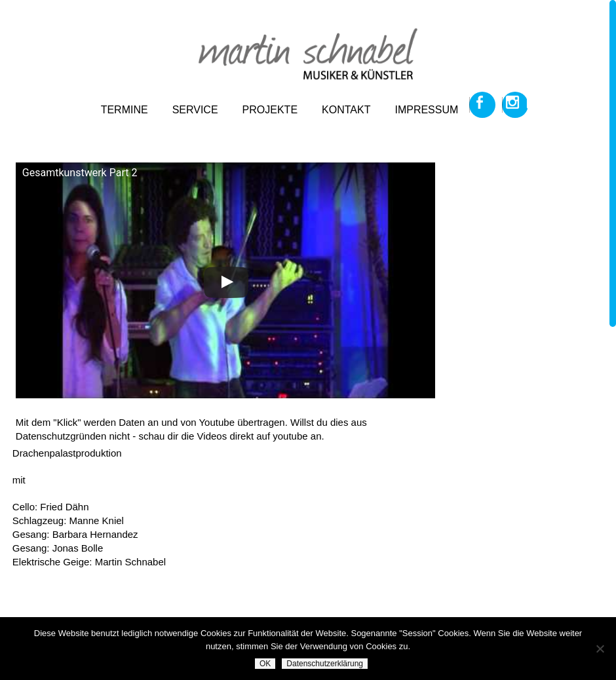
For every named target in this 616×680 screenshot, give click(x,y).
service (195, 110)
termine (125, 110)
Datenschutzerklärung (325, 664)
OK (265, 664)
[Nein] (600, 649)
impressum (426, 110)
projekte (270, 110)
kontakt (346, 110)
